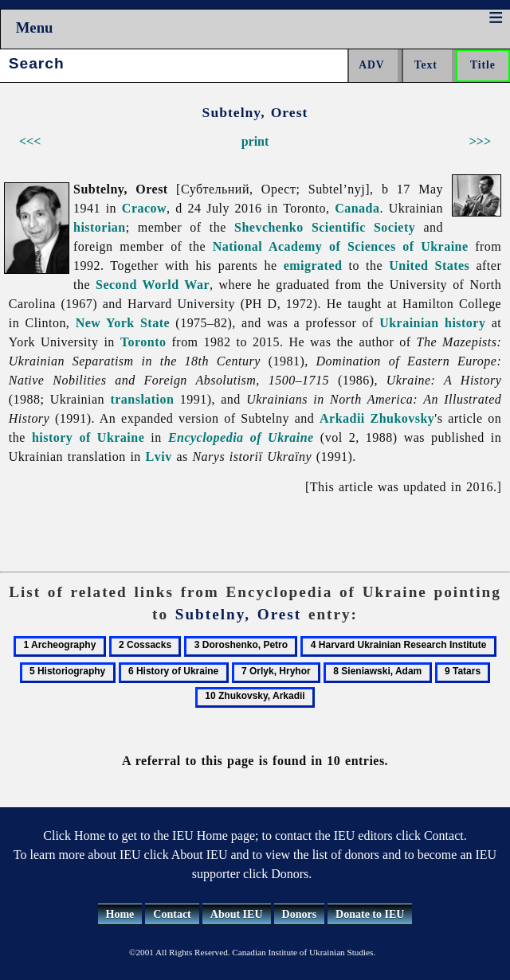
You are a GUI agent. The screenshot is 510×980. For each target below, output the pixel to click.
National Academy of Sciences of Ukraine (341, 246)
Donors (300, 914)
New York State (123, 323)
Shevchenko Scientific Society (325, 227)
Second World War (153, 285)
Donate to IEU (370, 914)
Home (120, 914)
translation (142, 399)
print (255, 141)
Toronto (143, 342)
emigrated (313, 265)
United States (429, 265)
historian (100, 227)
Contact (172, 914)
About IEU (237, 914)
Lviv (159, 457)
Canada (357, 208)
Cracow (144, 208)
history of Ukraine (88, 437)
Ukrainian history (432, 323)
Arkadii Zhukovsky (377, 418)
